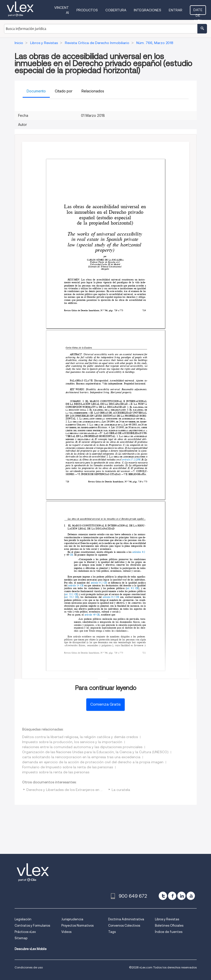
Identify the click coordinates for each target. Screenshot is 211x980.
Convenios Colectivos (124, 925)
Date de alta (198, 11)
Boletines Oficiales (169, 925)
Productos (87, 10)
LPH (138, 460)
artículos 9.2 (139, 552)
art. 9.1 (130, 588)
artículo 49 (90, 615)
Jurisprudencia (72, 919)
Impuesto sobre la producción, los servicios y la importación (72, 742)
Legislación (23, 919)
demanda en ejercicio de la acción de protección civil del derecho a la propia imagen (93, 762)
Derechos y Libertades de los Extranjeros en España (69, 790)
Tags (112, 932)
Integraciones (147, 10)
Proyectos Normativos (77, 925)
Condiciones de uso (29, 967)
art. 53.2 (69, 597)
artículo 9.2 (96, 582)
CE (71, 555)
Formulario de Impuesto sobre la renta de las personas (68, 767)
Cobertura (116, 10)
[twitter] (163, 896)
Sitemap (21, 938)
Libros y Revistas (167, 919)
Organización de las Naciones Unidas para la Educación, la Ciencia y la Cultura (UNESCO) (95, 752)
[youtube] (191, 896)
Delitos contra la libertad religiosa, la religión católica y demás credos (80, 737)
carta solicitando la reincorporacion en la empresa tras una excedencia (81, 757)
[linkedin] (181, 896)
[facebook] (172, 896)
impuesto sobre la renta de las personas (56, 772)
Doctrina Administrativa (126, 919)
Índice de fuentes (169, 932)
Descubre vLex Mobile (31, 949)
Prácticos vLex (25, 932)
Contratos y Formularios (32, 925)
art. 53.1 (69, 594)
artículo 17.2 (128, 460)
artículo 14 (74, 585)
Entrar (176, 10)
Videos (66, 932)
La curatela (121, 790)
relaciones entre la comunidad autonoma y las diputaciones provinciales (82, 747)
